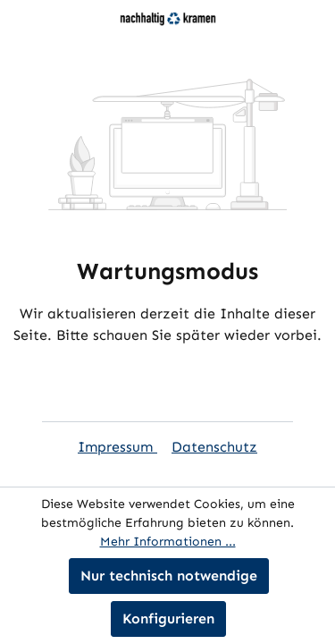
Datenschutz (214, 447)
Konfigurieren (168, 619)
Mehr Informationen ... (168, 542)
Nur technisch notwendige (169, 576)
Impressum (117, 447)
